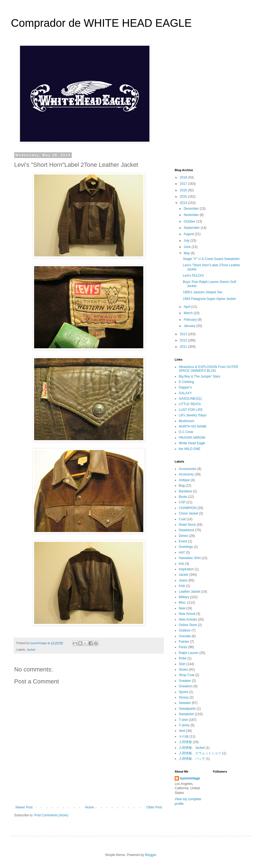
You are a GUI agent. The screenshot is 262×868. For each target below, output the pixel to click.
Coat (182, 519)
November (192, 215)
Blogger (151, 855)
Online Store (188, 625)
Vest (182, 731)
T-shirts (184, 725)
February (191, 320)
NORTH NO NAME (193, 426)
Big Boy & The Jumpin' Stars (200, 376)
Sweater (185, 703)
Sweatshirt (186, 714)
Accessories (188, 469)
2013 (184, 334)
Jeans (183, 580)
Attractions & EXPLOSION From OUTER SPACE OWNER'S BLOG (208, 369)
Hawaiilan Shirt (190, 558)
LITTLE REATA (190, 404)
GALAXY (185, 393)
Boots (183, 497)
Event (183, 541)
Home (90, 807)
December (192, 209)
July (187, 241)
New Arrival (187, 614)
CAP (182, 502)
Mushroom (187, 421)
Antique (184, 480)
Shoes (183, 670)
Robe (183, 658)
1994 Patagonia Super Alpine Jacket (209, 299)
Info (181, 564)
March (189, 313)
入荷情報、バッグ (192, 759)
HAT (182, 553)
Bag (182, 486)
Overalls (185, 636)
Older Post (154, 807)
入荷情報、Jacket (192, 748)
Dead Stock (187, 525)
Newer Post (24, 807)
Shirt (182, 664)
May (187, 253)
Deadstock (187, 530)
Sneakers (186, 686)
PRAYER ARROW (192, 438)
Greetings (186, 547)
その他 (184, 737)
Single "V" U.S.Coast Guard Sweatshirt (211, 259)
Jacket (31, 650)
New (182, 608)
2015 (184, 197)
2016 (184, 190)
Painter (184, 642)
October (190, 221)
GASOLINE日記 (190, 399)
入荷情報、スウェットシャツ (200, 753)
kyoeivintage (190, 778)
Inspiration (186, 569)
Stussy (184, 697)
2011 (184, 347)
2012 (184, 340)
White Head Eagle (192, 443)
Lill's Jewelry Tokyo (193, 415)
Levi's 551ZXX (193, 276)
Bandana (185, 491)
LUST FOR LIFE (191, 410)
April (187, 307)
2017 (184, 184)
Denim (184, 536)
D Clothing (186, 382)
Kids (182, 586)
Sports (184, 692)
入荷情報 (185, 742)
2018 (184, 177)
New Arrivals (188, 619)
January (190, 326)
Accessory (186, 474)
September (192, 228)
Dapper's (185, 387)
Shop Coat (187, 675)
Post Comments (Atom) (51, 815)
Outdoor (185, 630)
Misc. (183, 603)
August (189, 234)
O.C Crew (186, 432)
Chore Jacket (188, 513)
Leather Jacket (190, 592)
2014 (184, 203)
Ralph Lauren (189, 653)
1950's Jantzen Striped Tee (203, 292)
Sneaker (185, 681)
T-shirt (183, 720)
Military (184, 597)
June (188, 247)
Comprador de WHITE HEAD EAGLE (101, 23)
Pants (183, 647)
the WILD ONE (190, 449)
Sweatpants (187, 709)
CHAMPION (188, 508)
